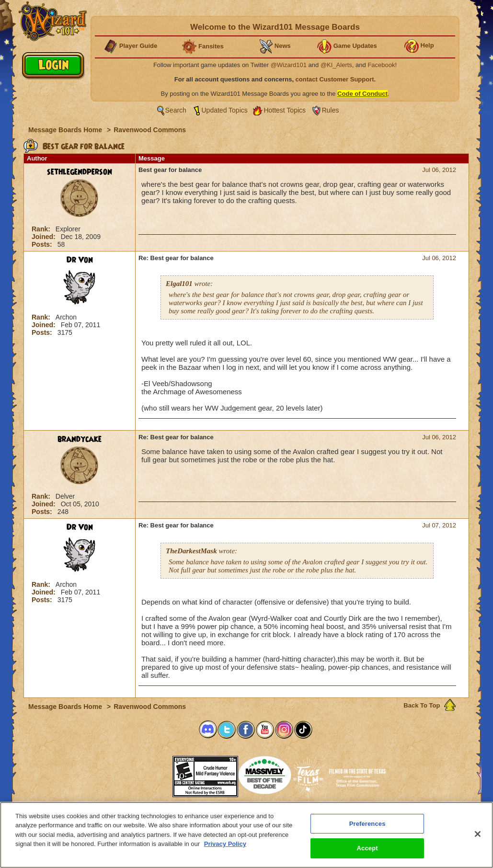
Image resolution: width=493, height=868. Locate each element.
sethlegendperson (80, 172)
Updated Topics (225, 110)
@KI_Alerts (336, 65)
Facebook (381, 65)
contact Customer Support (335, 79)
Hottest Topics (285, 110)
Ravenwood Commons (150, 130)
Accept (367, 848)
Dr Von (80, 260)
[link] (149, 773)
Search (176, 110)
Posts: (43, 244)
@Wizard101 (289, 65)
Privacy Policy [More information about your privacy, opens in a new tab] (225, 844)
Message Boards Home (66, 130)
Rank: (42, 229)
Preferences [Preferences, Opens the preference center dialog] (367, 824)
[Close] (478, 834)
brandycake (80, 439)
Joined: (45, 237)
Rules (331, 110)
